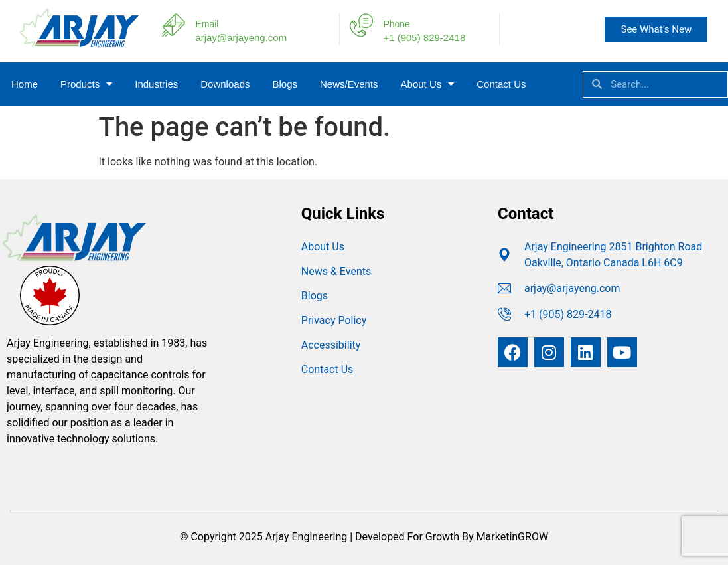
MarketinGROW (512, 537)
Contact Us (501, 84)
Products (86, 84)
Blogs (285, 84)
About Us (428, 84)
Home (25, 84)
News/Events (349, 84)
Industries (156, 84)
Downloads (225, 84)
